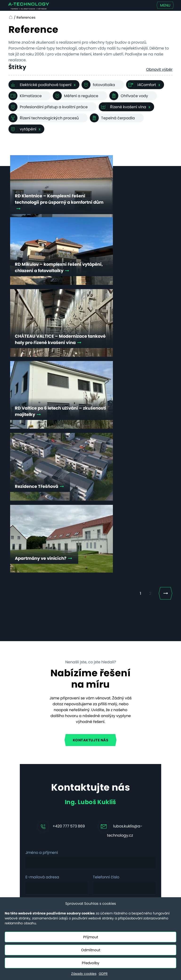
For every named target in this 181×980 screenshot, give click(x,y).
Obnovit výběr (159, 69)
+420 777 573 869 (69, 557)
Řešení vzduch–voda (57, 886)
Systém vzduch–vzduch (53, 869)
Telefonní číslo (106, 608)
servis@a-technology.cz (149, 871)
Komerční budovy (53, 819)
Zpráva (32, 633)
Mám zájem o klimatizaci (56, 691)
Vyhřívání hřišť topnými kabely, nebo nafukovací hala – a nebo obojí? (105, 799)
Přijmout (91, 937)
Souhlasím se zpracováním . (71, 677)
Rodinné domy (58, 787)
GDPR (103, 974)
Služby (13, 787)
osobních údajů (93, 677)
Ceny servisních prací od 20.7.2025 (16, 843)
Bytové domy (57, 808)
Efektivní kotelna (52, 852)
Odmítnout (91, 950)
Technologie (19, 795)
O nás (12, 818)
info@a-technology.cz (149, 842)
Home (10, 17)
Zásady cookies (84, 974)
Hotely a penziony (53, 798)
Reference (17, 803)
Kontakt (14, 826)
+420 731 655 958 (152, 833)
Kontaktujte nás (90, 470)
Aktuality (15, 810)
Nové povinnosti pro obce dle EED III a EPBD (103, 827)
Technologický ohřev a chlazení (58, 836)
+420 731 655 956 (152, 862)
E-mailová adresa (42, 608)
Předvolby (90, 963)
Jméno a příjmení (42, 583)
